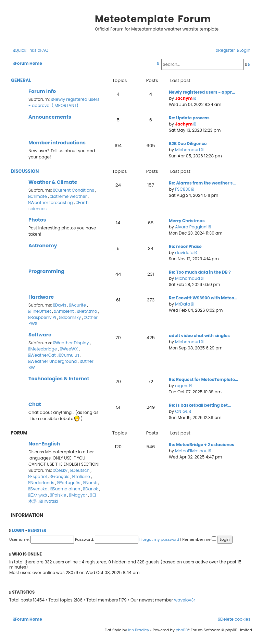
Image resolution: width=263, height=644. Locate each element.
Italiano (82, 476)
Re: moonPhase (185, 246)
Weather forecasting (51, 202)
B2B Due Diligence (188, 144)
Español (38, 476)
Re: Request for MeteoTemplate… (203, 379)
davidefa (184, 253)
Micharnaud (187, 150)
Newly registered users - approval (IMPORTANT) (64, 102)
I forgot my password (159, 539)
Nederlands (42, 483)
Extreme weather (69, 196)
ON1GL (181, 411)
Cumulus (70, 355)
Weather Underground (53, 361)
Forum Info (42, 91)
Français (60, 476)
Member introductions (57, 143)
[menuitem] (43, 51)
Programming (46, 271)
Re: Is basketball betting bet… (200, 405)
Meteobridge (43, 349)
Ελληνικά (38, 495)
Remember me (199, 539)
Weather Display (72, 343)
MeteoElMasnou (191, 451)
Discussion (25, 171)
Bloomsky (71, 317)
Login (18, 530)
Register (37, 530)
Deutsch (81, 470)
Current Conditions (74, 190)
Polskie (59, 495)
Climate (38, 196)
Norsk (91, 483)
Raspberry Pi (43, 317)
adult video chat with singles (199, 336)
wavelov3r (185, 600)
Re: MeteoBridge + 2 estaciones (202, 445)
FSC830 (183, 189)
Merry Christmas (187, 221)
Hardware (41, 297)
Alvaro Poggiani (191, 227)
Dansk (91, 489)
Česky (61, 470)
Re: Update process (189, 118)
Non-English (44, 444)
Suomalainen (66, 489)
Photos (37, 220)
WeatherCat (43, 355)
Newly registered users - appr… (202, 92)
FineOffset (40, 311)
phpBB (182, 630)
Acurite (78, 305)
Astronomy (43, 246)
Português (69, 483)
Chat (35, 404)
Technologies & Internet (59, 379)
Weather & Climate (53, 182)
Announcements (50, 117)
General (21, 80)
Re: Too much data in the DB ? (200, 272)
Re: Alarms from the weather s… (202, 183)
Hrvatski (49, 501)
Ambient (65, 311)
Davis (60, 305)
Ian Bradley (139, 630)
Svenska (39, 489)
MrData (183, 304)
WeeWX (69, 349)
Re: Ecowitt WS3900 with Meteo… (203, 298)
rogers (182, 386)
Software (40, 335)
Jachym (184, 98)
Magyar (79, 495)
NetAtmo (87, 311)
